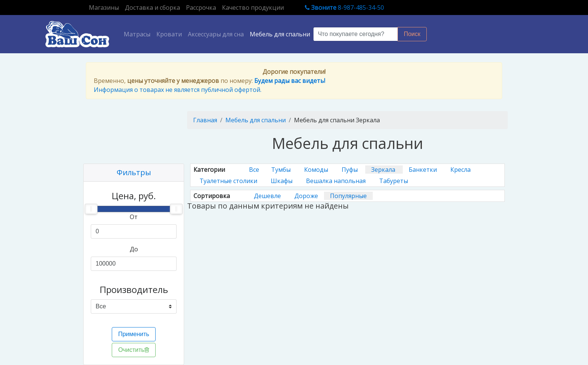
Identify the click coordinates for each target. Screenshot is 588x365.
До (134, 249)
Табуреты (394, 181)
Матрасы (139, 34)
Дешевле (268, 196)
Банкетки (424, 170)
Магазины (105, 7)
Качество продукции (253, 8)
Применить (134, 334)
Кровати (169, 34)
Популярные (348, 196)
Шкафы (282, 181)
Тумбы (282, 170)
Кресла (460, 170)
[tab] (134, 173)
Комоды (317, 170)
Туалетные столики (229, 181)
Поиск (412, 34)
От (134, 217)
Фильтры (134, 172)
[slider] (91, 209)
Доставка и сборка (152, 8)
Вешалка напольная (337, 181)
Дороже (306, 196)
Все (254, 170)
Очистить (134, 350)
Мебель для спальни (280, 34)
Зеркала (384, 170)
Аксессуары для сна (216, 34)
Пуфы (350, 170)
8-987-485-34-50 (344, 8)
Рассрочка (201, 8)
